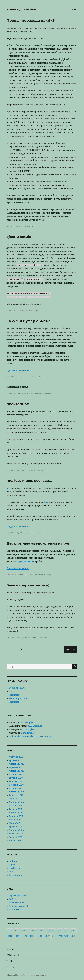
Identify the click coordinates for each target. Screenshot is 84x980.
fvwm (33, 377)
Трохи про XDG (17, 688)
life (31, 393)
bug (17, 931)
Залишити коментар (43, 393)
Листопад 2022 (17, 764)
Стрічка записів (17, 903)
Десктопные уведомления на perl (39, 543)
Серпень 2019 (16, 799)
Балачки (11, 949)
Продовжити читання (18, 370)
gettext (52, 931)
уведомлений (26, 561)
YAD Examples (26, 722)
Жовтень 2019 (16, 795)
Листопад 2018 (16, 802)
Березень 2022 (16, 767)
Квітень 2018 (15, 806)
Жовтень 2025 (16, 757)
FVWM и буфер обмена (29, 321)
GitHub (10, 967)
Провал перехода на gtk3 (31, 20)
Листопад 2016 (16, 830)
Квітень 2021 (15, 774)
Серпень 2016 (16, 837)
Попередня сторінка (67, 653)
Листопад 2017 (16, 813)
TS (10, 691)
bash (28, 377)
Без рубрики (22, 393)
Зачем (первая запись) (28, 585)
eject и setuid (19, 237)
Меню (73, 9)
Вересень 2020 (16, 785)
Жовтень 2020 (16, 781)
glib (60, 931)
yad (30, 575)
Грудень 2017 (16, 809)
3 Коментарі (42, 377)
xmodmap (63, 936)
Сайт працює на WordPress (35, 975)
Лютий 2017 (15, 820)
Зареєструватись (18, 896)
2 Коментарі (33, 310)
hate (10, 936)
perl (27, 575)
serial (39, 936)
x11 (54, 936)
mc (8, 488)
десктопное (18, 404)
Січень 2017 (15, 823)
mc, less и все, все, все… (29, 481)
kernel (18, 936)
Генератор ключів (18, 698)
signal (12, 865)
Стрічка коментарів (19, 906)
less (46, 502)
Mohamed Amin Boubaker (22, 736)
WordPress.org (16, 910)
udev (47, 936)
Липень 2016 (15, 841)
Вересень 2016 (16, 834)
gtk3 (73, 931)
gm (66, 931)
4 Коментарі (30, 226)
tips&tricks (21, 310)
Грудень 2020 (16, 778)
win (11, 872)
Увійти (13, 899)
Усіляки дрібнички (21, 9)
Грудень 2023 (16, 760)
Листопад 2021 (16, 771)
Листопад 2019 (16, 792)
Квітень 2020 (16, 788)
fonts (34, 931)
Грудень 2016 (16, 827)
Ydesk (9, 961)
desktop (19, 226)
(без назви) (15, 695)
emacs (25, 931)
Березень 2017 (16, 816)
